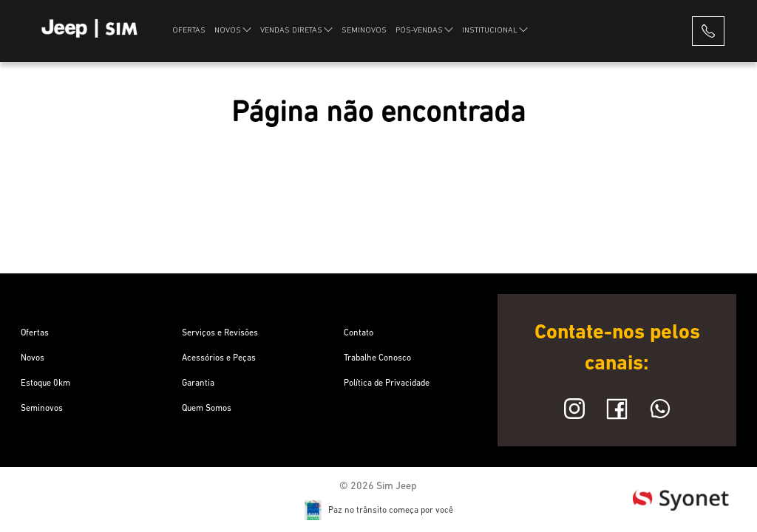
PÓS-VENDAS (424, 30)
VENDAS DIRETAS (296, 30)
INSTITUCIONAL (495, 30)
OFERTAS (189, 31)
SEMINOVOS (364, 31)
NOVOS (233, 30)
